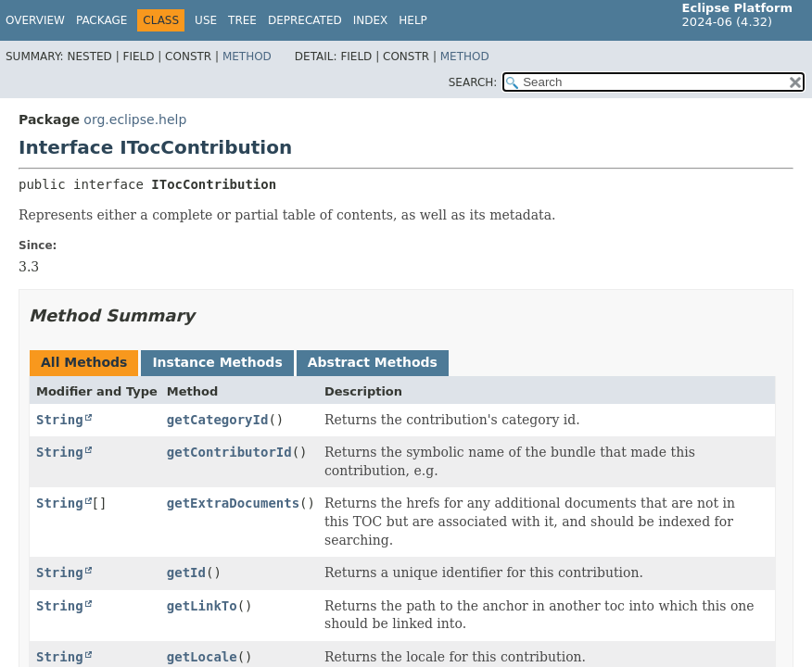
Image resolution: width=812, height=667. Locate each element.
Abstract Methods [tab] (373, 362)
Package (101, 20)
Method (247, 57)
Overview (35, 20)
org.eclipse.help (135, 120)
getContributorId (229, 452)
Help (413, 20)
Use (206, 20)
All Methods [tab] (84, 362)
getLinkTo (202, 606)
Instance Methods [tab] (217, 362)
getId (186, 573)
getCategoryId (218, 420)
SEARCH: (473, 82)
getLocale (202, 657)
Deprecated (305, 20)
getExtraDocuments (233, 503)
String (60, 420)
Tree (242, 20)
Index (371, 20)
